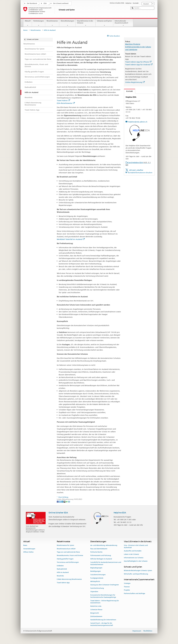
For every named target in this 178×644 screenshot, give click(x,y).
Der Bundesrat (32, 3)
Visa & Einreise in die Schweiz (86, 23)
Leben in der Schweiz (131, 554)
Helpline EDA (120, 513)
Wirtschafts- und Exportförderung (136, 574)
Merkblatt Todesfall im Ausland (71, 239)
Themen (127, 587)
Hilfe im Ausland (63, 572)
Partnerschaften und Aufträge (134, 593)
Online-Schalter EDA (58, 513)
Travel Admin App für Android (139, 65)
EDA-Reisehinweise (66, 103)
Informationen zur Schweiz (134, 558)
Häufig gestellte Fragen (65, 559)
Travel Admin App (63, 583)
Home (25, 30)
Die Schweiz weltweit (61, 3)
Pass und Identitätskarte (99, 549)
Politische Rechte (96, 552)
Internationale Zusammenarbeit (123, 23)
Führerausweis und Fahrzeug (101, 555)
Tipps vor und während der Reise (68, 552)
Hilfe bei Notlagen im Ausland (101, 559)
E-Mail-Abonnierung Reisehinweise (69, 579)
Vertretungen (39, 23)
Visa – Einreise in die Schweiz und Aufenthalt (136, 546)
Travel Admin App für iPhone (138, 62)
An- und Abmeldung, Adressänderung (104, 545)
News (25, 545)
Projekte (127, 590)
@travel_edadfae (136, 170)
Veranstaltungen (29, 549)
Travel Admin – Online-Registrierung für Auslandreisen (105, 602)
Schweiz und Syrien (104, 23)
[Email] (69, 501)
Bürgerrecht (95, 613)
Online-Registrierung (135, 82)
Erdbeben (60, 566)
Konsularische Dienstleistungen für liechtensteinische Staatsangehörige (103, 596)
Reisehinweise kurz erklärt (66, 549)
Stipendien (94, 592)
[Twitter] (60, 501)
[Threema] (65, 501)
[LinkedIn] (62, 501)
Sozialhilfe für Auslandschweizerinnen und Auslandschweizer (106, 563)
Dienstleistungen (67, 23)
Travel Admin (63, 100)
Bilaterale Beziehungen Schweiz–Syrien (138, 570)
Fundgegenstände (97, 578)
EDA (45, 3)
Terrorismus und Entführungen (68, 562)
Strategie (127, 583)
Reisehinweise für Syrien (65, 545)
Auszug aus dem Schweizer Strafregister (105, 585)
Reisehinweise (52, 23)
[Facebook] (58, 501)
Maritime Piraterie (133, 44)
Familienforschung (97, 588)
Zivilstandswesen (96, 616)
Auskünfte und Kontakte (133, 551)
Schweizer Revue (96, 610)
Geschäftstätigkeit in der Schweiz (136, 561)
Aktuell (28, 23)
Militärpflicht (95, 581)
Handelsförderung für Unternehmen (103, 620)
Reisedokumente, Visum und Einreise (70, 555)
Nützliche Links (96, 606)
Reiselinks (60, 576)
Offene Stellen (28, 552)
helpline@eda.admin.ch (138, 122)
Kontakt (128, 91)
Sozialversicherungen (98, 575)
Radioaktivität (62, 569)
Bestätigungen (96, 571)
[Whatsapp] (67, 501)
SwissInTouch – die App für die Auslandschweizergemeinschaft (102, 624)
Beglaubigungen (96, 568)
